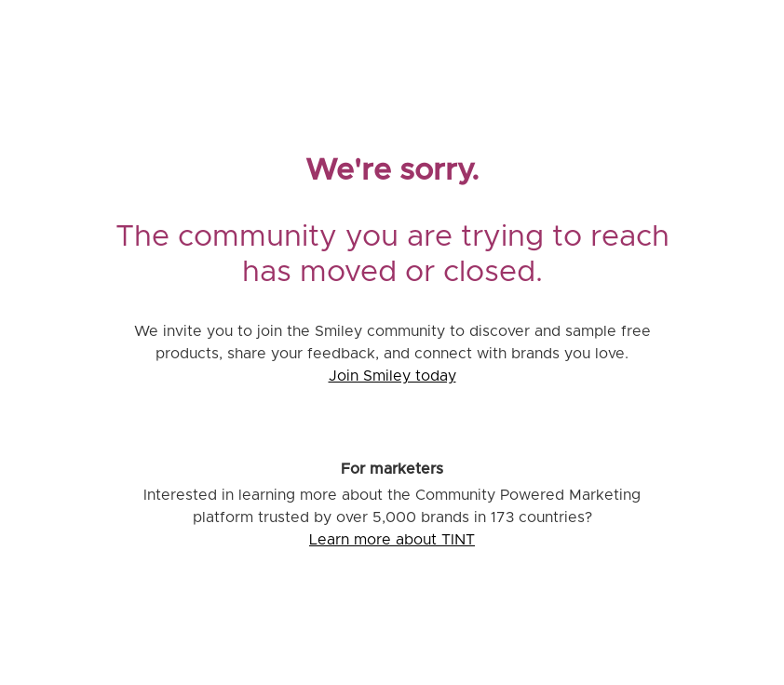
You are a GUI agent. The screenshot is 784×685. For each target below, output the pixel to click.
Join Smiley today (392, 376)
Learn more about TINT (392, 540)
